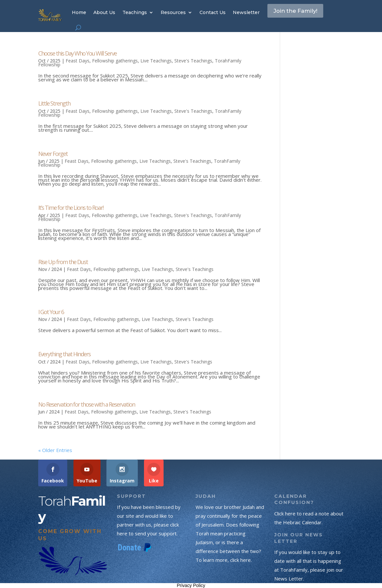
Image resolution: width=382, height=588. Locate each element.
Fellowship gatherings (115, 61)
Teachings (135, 12)
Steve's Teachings (193, 61)
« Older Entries (55, 450)
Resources (173, 12)
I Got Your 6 (51, 312)
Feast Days (78, 61)
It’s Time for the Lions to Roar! (71, 208)
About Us (104, 12)
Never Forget (53, 154)
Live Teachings (156, 61)
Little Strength (54, 103)
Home (79, 12)
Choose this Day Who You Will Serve (77, 53)
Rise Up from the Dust (63, 262)
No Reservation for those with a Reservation (87, 404)
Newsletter (246, 12)
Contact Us (213, 12)
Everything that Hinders (64, 354)
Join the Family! (301, 12)
